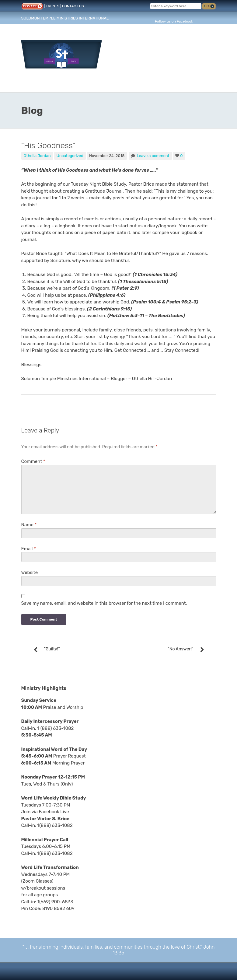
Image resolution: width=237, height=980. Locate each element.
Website (30, 572)
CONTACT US (73, 6)
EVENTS (52, 6)
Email (29, 549)
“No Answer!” (180, 649)
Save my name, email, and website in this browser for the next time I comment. (104, 603)
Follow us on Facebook (174, 21)
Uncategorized (70, 156)
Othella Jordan (37, 156)
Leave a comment (153, 156)
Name (29, 525)
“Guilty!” (52, 649)
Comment (33, 461)
